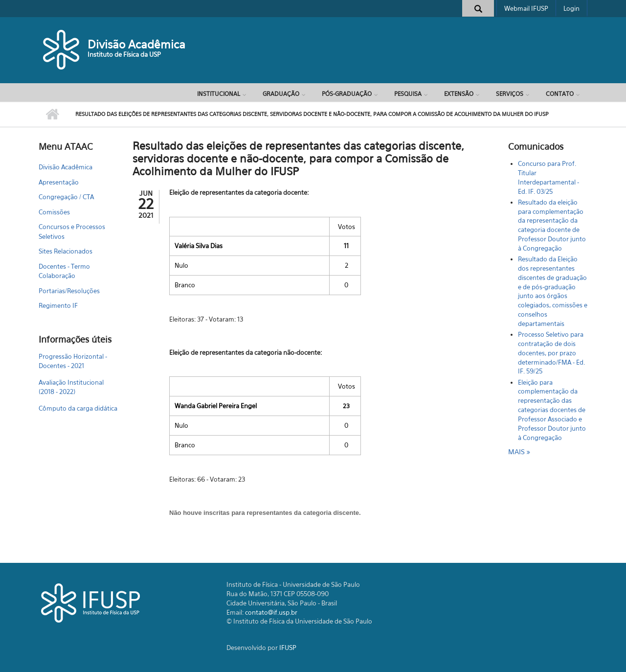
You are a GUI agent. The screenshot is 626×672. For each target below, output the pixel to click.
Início (52, 115)
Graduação (281, 94)
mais (517, 452)
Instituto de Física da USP (124, 54)
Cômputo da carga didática (78, 408)
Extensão (459, 94)
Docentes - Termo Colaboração (64, 271)
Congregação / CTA (66, 197)
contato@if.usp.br (271, 612)
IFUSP (288, 648)
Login (571, 8)
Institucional (219, 94)
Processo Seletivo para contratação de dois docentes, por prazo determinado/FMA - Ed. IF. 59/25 (551, 353)
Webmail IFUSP (526, 8)
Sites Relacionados (66, 251)
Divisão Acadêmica (136, 44)
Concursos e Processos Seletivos (72, 232)
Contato (560, 94)
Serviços (510, 94)
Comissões (54, 212)
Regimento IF (58, 305)
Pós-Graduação (347, 94)
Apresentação (59, 182)
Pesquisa (408, 94)
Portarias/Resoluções (69, 291)
